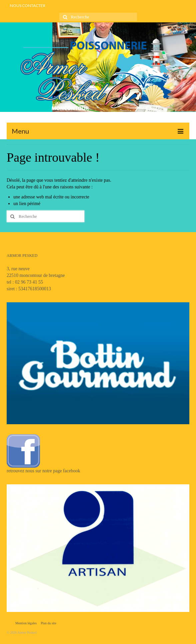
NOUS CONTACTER (28, 6)
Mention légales (26, 623)
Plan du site (48, 623)
